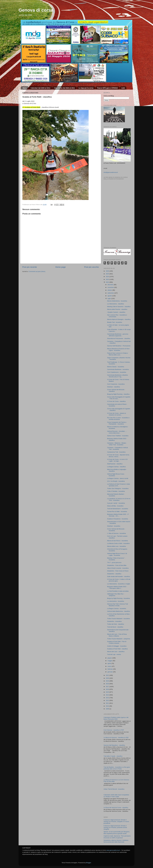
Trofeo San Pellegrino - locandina (118, 488)
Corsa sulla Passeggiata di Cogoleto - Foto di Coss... (119, 398)
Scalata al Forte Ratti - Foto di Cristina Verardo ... (117, 642)
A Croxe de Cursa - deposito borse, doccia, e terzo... (118, 456)
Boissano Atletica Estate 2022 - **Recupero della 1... (117, 587)
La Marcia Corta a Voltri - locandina (118, 543)
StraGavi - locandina (114, 526)
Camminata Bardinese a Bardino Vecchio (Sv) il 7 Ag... (118, 376)
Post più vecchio (91, 267)
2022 (108, 282)
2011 (108, 703)
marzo (110, 666)
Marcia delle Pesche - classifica (117, 309)
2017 (108, 687)
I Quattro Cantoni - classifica (116, 312)
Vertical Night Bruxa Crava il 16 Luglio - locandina (117, 554)
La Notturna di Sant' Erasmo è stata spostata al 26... (119, 485)
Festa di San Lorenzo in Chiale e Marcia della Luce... (118, 354)
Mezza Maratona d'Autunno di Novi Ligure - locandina (118, 350)
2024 (108, 277)
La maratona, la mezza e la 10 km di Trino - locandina (119, 499)
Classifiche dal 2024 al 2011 (64, 88)
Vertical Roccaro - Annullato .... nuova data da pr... (117, 432)
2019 (108, 681)
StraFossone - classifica (115, 464)
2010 (108, 706)
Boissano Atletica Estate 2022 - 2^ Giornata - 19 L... (118, 515)
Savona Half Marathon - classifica (114, 745)
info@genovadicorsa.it (111, 172)
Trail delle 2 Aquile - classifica (113, 756)
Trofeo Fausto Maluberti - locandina (119, 619)
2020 (108, 678)
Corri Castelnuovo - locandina (117, 372)
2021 (108, 675)
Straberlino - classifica (114, 574)
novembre (111, 287)
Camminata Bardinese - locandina (118, 369)
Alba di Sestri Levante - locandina (118, 568)
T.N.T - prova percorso (114, 562)
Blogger (89, 863)
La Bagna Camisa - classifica (116, 467)
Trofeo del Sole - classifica (116, 624)
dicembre (111, 285)
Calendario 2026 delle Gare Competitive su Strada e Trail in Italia (116, 796)
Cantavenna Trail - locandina (116, 452)
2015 (108, 692)
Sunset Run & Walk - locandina (117, 512)
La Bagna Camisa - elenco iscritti (118, 478)
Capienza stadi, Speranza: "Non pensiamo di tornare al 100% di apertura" (117, 837)
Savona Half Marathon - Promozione (119, 346)
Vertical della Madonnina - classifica (119, 611)
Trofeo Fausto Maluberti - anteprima (119, 639)
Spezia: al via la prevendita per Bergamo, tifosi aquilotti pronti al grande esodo (117, 833)
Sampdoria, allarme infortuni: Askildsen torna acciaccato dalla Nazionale (116, 841)
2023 (108, 279)
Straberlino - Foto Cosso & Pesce (118, 571)
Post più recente (30, 267)
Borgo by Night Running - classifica (118, 394)
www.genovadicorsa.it (113, 850)
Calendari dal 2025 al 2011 (40, 88)
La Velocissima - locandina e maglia (119, 584)
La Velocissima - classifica (116, 304)
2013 (108, 698)
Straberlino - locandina (114, 621)
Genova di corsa (36, 10)
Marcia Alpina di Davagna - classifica (119, 319)
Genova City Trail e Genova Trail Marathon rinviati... (118, 605)
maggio (110, 661)
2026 (108, 271)
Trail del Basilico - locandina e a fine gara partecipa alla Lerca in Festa (117, 768)
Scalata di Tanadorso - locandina (118, 519)
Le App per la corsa (86, 88)
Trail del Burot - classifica (115, 627)
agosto (110, 296)
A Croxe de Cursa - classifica (116, 401)
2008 (108, 709)
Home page (61, 267)
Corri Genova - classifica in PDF (114, 730)
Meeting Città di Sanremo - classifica (119, 307)
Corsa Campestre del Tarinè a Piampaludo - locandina (117, 423)
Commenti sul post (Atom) (37, 271)
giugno (110, 658)
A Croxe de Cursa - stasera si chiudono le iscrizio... (117, 414)
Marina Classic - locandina (116, 367)
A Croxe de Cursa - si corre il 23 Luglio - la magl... (117, 460)
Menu (25, 88)
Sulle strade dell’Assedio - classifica (119, 576)
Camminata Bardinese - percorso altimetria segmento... (118, 335)
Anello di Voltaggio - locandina (117, 646)
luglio (109, 299)
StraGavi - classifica (114, 387)
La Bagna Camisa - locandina (117, 609)
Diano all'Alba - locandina (115, 506)
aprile (109, 663)
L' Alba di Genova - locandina (117, 533)
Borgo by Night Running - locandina (119, 598)
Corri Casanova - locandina (116, 384)
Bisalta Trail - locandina (115, 322)
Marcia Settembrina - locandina (117, 301)
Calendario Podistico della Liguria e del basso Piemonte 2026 (116, 718)
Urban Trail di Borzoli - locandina (114, 789)
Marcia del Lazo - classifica (116, 652)
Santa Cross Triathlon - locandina (118, 436)
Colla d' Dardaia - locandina (116, 491)
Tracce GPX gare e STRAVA (107, 88)
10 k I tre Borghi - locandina (116, 481)
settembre (111, 293)
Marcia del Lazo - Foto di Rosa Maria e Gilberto (117, 635)
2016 (108, 689)
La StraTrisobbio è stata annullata (118, 591)
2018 (108, 684)
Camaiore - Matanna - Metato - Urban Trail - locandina (117, 444)
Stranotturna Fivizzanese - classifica (119, 338)
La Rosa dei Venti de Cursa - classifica (116, 808)
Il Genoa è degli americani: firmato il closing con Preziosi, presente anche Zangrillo (115, 827)
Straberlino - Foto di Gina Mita (117, 565)
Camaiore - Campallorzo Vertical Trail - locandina (118, 448)
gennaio (110, 672)
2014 (108, 695)
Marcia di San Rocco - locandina (118, 541)
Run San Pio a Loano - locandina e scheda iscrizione (118, 419)
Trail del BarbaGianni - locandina (118, 509)
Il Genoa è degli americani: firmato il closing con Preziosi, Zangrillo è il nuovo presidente (116, 822)
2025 (108, 274)
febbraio (110, 669)
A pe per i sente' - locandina (116, 503)
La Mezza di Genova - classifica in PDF (116, 738)
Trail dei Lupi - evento (114, 654)
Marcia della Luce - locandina (117, 546)
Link (123, 88)
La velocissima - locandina (116, 601)
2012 (108, 700)
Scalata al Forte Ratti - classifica (117, 649)
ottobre (110, 290)
